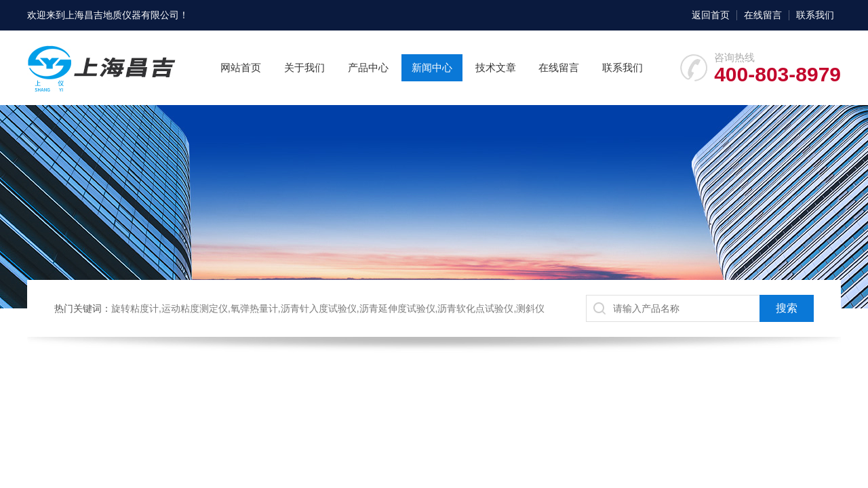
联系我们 (815, 15)
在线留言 (763, 15)
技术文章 (496, 67)
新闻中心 (432, 67)
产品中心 (368, 67)
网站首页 (241, 67)
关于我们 (304, 67)
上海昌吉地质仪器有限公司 (122, 15)
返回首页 (711, 15)
